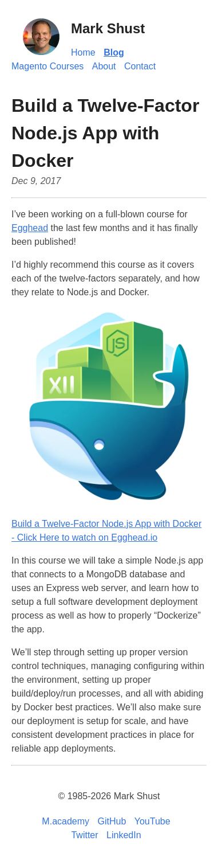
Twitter (84, 835)
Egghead (30, 228)
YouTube (152, 821)
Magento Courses (47, 66)
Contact (140, 66)
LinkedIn (124, 835)
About (104, 66)
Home (83, 52)
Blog (114, 52)
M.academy (66, 821)
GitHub (112, 821)
